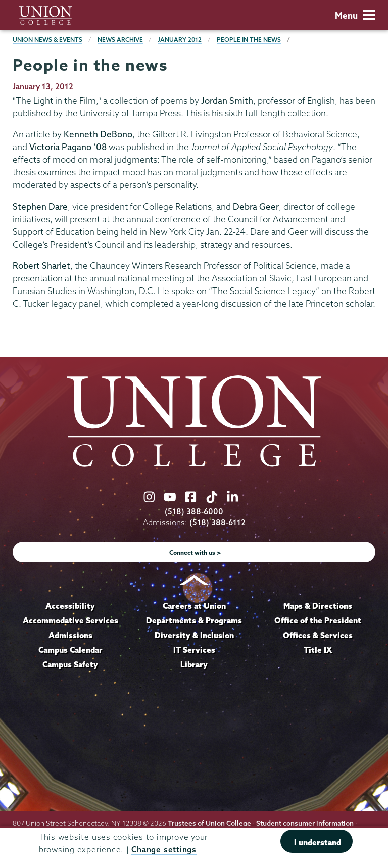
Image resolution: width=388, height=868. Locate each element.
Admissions (70, 635)
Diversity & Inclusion (194, 635)
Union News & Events (47, 40)
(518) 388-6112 (217, 523)
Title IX (318, 650)
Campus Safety (70, 664)
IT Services (194, 650)
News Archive (120, 40)
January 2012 (180, 40)
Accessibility (70, 606)
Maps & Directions (318, 606)
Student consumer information (305, 823)
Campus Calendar (70, 650)
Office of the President (318, 620)
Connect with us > (195, 552)
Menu (355, 15)
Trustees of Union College (209, 823)
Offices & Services (318, 635)
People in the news (249, 40)
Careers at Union (194, 606)
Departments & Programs (194, 620)
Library (194, 664)
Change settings (164, 850)
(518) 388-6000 (194, 512)
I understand (318, 842)
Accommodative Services (70, 620)
